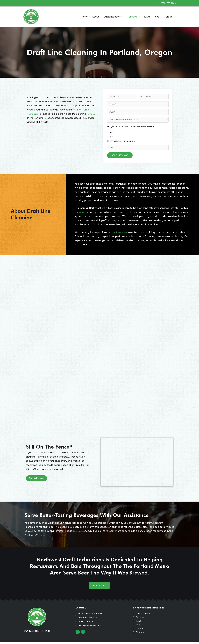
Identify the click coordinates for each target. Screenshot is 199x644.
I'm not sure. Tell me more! (123, 141)
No (111, 137)
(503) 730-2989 (168, 3)
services (32, 118)
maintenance (120, 232)
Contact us (79, 531)
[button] (122, 17)
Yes (112, 132)
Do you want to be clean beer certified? (131, 127)
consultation (82, 212)
